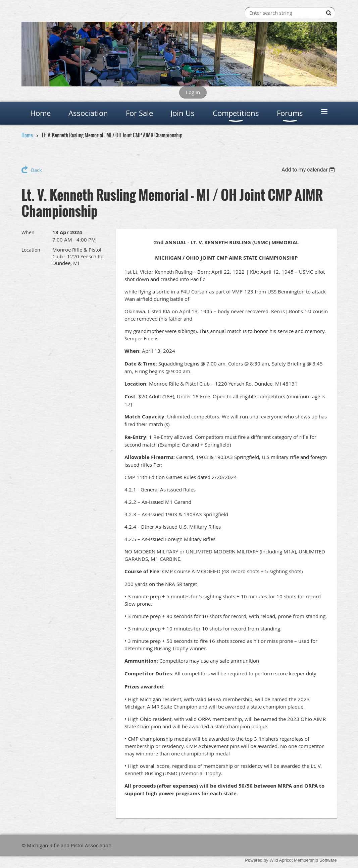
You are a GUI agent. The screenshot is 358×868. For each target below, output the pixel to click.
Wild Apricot (281, 860)
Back (36, 170)
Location (31, 250)
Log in (193, 92)
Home (27, 135)
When (28, 232)
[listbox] (309, 170)
